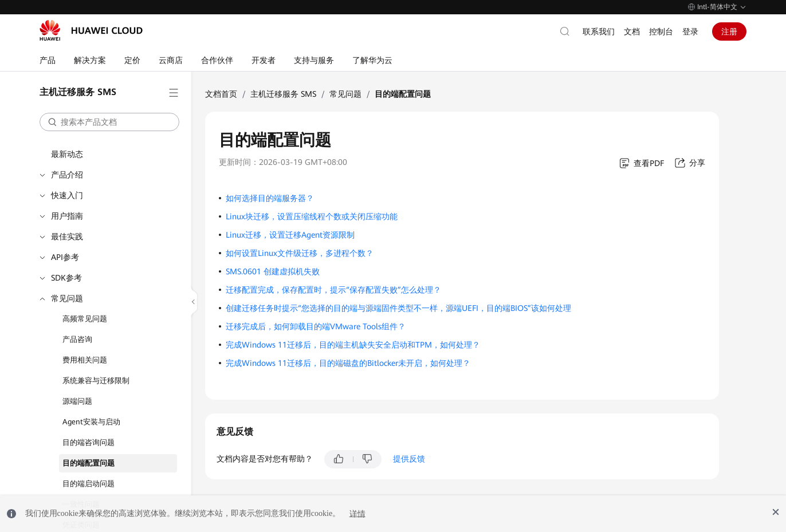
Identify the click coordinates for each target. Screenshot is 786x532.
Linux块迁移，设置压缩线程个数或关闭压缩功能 (312, 216)
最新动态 (67, 154)
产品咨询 (77, 339)
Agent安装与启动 (91, 422)
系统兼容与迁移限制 (96, 381)
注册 (729, 31)
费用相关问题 (85, 360)
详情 (357, 513)
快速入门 (67, 195)
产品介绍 (67, 175)
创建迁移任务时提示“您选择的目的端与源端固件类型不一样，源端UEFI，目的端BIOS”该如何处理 (398, 308)
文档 (632, 31)
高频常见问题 (85, 319)
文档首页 (221, 94)
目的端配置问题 (89, 463)
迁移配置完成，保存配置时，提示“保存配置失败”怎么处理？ (333, 290)
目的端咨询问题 (89, 442)
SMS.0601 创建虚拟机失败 (273, 271)
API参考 (65, 257)
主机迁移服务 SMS (283, 94)
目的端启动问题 (89, 484)
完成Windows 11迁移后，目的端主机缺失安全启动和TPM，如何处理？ (353, 345)
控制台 (661, 31)
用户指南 (67, 216)
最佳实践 (67, 237)
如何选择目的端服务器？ (270, 198)
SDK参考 (66, 278)
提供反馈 (409, 459)
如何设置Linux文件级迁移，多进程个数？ (300, 253)
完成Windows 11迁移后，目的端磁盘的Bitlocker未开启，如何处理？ (348, 363)
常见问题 (67, 298)
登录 (690, 31)
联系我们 (599, 31)
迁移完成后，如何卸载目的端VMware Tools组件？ (316, 326)
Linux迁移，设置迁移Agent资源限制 (290, 235)
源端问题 (77, 401)
